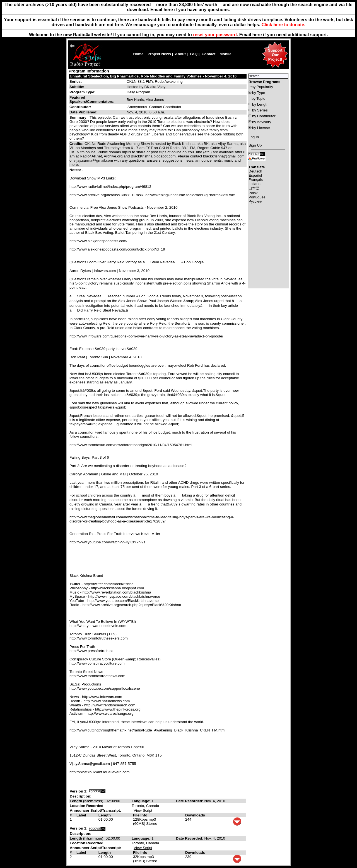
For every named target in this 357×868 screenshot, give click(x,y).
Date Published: (84, 112)
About (180, 54)
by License (261, 128)
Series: (76, 82)
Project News (159, 54)
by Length (260, 104)
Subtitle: (77, 87)
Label (81, 815)
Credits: (77, 144)
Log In (254, 137)
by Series (260, 110)
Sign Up (255, 145)
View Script (143, 810)
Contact (209, 54)
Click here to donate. (284, 25)
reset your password (215, 35)
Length (105, 815)
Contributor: (80, 107)
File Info (140, 815)
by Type (259, 93)
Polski (254, 193)
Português (257, 197)
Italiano (255, 184)
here (257, 35)
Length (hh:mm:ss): (88, 801)
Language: (142, 801)
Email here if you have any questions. (190, 10)
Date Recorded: (190, 801)
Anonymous (137, 107)
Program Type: (82, 92)
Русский (255, 201)
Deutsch (255, 171)
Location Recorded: (87, 806)
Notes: (76, 170)
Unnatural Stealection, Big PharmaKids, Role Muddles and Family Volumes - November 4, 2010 (153, 76)
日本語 (254, 188)
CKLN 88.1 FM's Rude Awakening (155, 82)
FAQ (194, 54)
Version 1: (79, 791)
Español (255, 175)
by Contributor (264, 116)
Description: (81, 796)
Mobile (225, 54)
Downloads (195, 815)
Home (138, 54)
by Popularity (262, 87)
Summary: (79, 117)
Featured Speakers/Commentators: (92, 99)
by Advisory (262, 122)
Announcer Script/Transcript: (95, 810)
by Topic (258, 99)
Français (256, 180)
